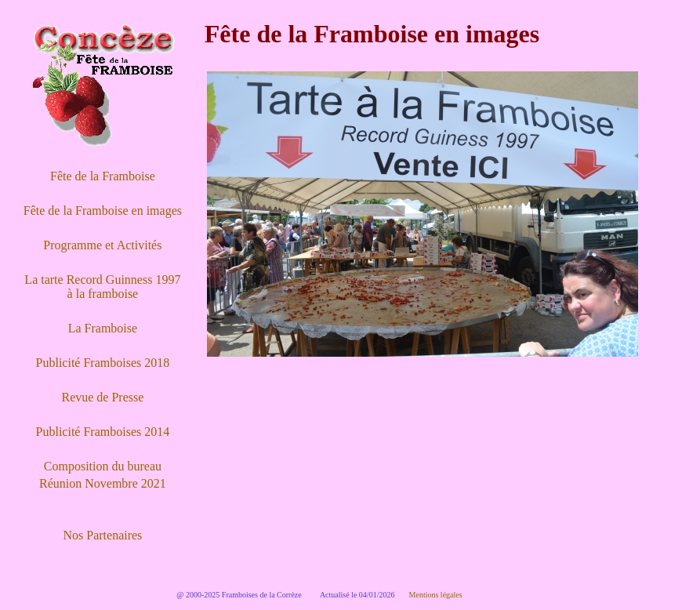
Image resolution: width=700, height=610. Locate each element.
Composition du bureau (103, 466)
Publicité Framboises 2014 (103, 432)
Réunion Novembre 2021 (103, 483)
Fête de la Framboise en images (103, 211)
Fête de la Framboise (103, 176)
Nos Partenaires (102, 535)
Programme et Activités (102, 245)
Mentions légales (436, 595)
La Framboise (103, 328)
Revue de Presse (102, 397)
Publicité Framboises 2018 (103, 363)
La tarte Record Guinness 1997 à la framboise (102, 287)
